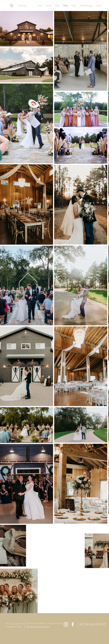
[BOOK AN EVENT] (92, 624)
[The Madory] (23, 6)
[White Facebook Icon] (73, 624)
